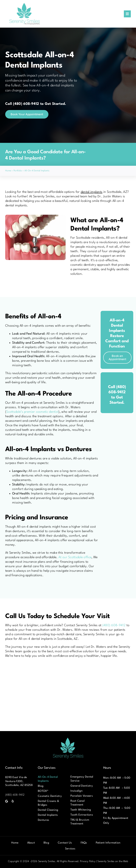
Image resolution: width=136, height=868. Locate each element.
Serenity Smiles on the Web (113, 861)
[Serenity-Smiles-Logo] (25, 3)
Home (8, 171)
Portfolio (18, 171)
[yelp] (13, 801)
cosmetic (77, 265)
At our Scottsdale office (75, 557)
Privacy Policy (88, 861)
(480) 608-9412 (114, 625)
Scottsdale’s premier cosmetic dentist (32, 412)
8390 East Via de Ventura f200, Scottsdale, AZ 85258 (19, 781)
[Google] (7, 801)
